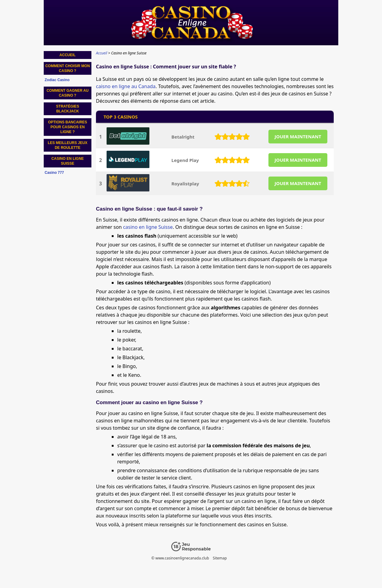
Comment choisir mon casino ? (68, 68)
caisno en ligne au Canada (126, 86)
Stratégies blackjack (68, 109)
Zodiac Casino (57, 80)
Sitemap (220, 558)
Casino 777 (54, 173)
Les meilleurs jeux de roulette (68, 145)
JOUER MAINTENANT (298, 136)
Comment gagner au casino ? (67, 93)
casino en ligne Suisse (148, 227)
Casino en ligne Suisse (68, 161)
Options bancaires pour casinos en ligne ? (68, 127)
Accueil (68, 55)
